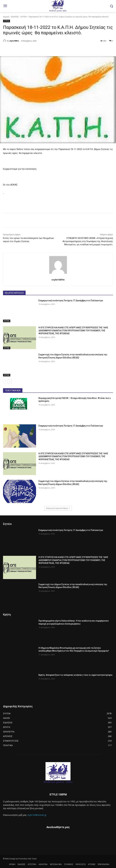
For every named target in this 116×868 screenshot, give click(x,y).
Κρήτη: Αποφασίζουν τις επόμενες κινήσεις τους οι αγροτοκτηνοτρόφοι (75, 675)
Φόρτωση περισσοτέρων (58, 508)
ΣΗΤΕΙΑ (24, 17)
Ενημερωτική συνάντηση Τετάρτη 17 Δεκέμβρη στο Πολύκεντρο (71, 301)
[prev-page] (5, 381)
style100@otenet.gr (37, 815)
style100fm (14, 41)
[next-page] (10, 381)
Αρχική (6, 17)
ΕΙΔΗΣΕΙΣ (15, 17)
